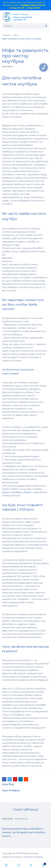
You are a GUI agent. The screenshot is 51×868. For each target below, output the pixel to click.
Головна (6, 35)
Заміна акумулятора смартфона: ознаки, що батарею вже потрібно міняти (24, 832)
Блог (16, 35)
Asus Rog (8, 784)
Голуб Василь (21, 819)
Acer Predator (11, 791)
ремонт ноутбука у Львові (17, 492)
